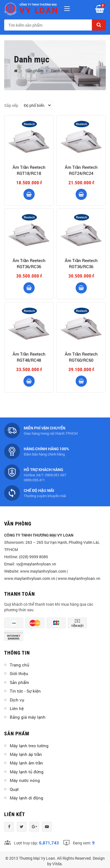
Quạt (14, 789)
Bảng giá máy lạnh (28, 717)
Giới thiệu (19, 673)
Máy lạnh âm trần (26, 763)
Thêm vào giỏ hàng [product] (29, 194)
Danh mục (60, 71)
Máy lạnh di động (27, 798)
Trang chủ (20, 665)
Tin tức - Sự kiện (25, 691)
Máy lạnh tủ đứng (27, 772)
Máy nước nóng (25, 780)
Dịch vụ (17, 700)
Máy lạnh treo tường (29, 746)
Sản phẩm (34, 71)
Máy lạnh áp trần (26, 754)
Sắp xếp (11, 105)
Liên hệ (17, 708)
